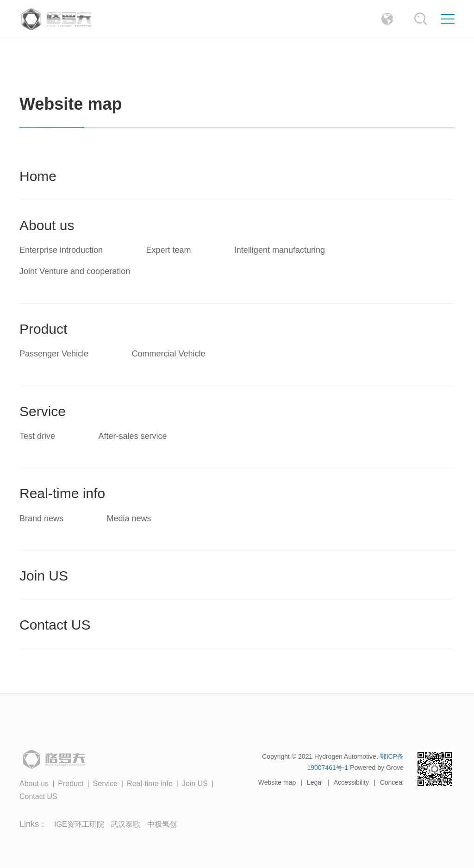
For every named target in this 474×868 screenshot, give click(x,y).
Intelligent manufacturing (280, 250)
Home (38, 176)
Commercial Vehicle (168, 354)
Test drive (37, 436)
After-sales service (132, 436)
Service (43, 411)
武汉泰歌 (125, 824)
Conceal (392, 782)
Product (43, 329)
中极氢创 (162, 824)
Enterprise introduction (61, 250)
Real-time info (62, 493)
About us (47, 225)
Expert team (168, 250)
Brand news (41, 518)
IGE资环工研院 (80, 824)
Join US (44, 576)
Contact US (55, 625)
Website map (277, 782)
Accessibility (351, 782)
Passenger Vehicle (54, 354)
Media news (129, 518)
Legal (315, 782)
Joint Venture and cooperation (75, 271)
